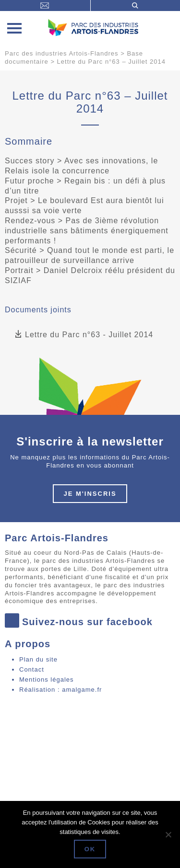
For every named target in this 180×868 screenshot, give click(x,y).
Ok (90, 849)
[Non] (168, 834)
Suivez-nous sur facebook (79, 622)
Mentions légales (47, 680)
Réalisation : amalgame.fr (60, 690)
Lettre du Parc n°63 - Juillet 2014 (84, 335)
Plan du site (38, 659)
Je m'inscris (90, 494)
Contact (32, 669)
